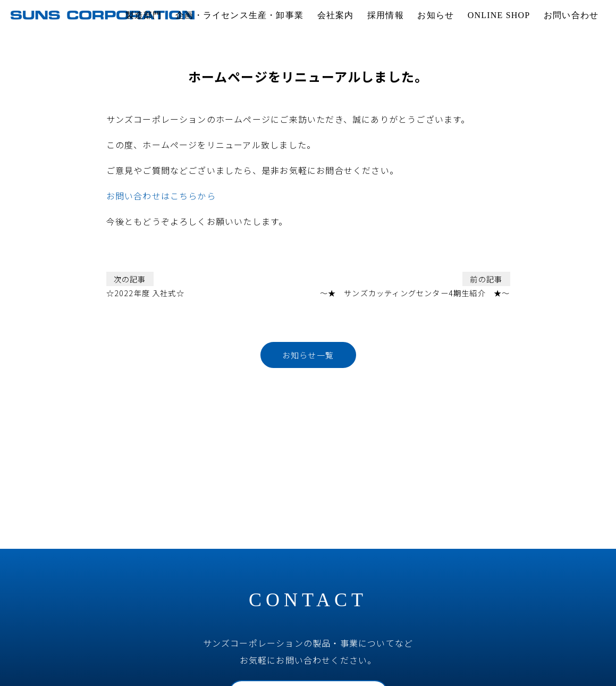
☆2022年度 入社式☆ (145, 285)
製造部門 (144, 15)
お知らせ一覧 (308, 355)
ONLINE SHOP (499, 15)
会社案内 (336, 15)
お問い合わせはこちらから (161, 196)
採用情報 (386, 15)
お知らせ (436, 15)
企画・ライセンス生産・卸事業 (239, 15)
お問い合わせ (571, 15)
